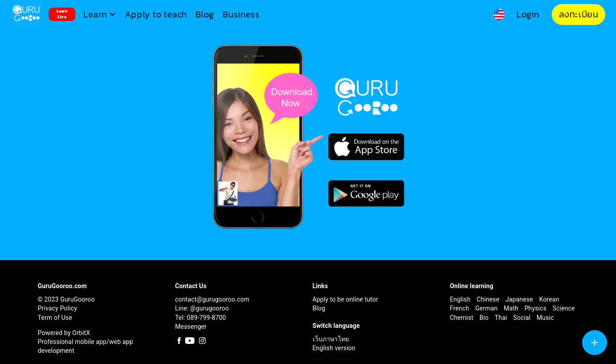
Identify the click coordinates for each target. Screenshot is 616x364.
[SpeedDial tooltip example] (595, 343)
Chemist (463, 318)
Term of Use (55, 318)
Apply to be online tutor (345, 299)
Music (545, 318)
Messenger (191, 327)
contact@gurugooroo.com (213, 299)
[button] (101, 14)
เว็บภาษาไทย (331, 339)
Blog (319, 308)
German (487, 308)
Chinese (489, 299)
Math (512, 308)
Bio (485, 318)
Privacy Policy (58, 308)
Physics (536, 308)
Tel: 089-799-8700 (201, 318)
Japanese (520, 299)
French (461, 308)
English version (334, 348)
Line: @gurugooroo (202, 308)
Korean (549, 299)
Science (564, 308)
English (461, 299)
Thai (502, 318)
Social (523, 318)
